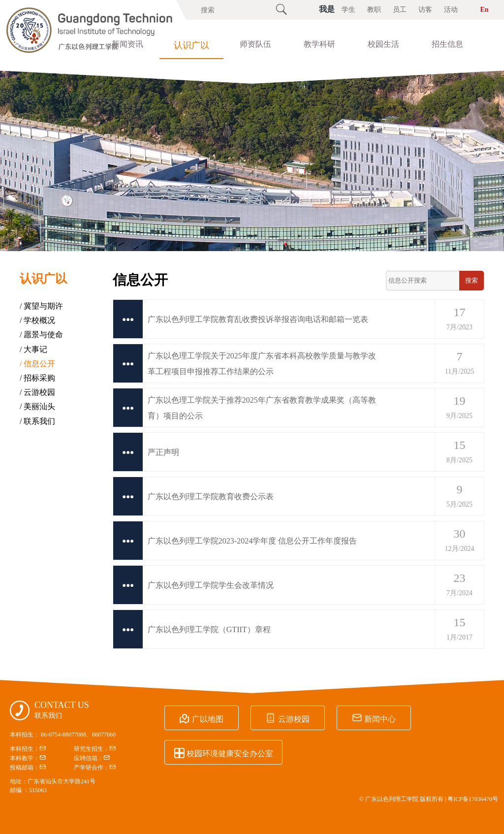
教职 (374, 10)
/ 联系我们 (37, 421)
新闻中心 (373, 718)
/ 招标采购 (37, 378)
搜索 (472, 280)
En (484, 10)
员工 (400, 10)
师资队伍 (255, 44)
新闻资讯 (127, 44)
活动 (451, 10)
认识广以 (191, 45)
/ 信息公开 (37, 364)
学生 (348, 10)
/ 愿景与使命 (41, 335)
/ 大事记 (33, 349)
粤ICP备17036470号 (473, 799)
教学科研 (319, 44)
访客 (425, 10)
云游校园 (287, 718)
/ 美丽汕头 (37, 406)
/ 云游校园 (37, 392)
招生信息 (447, 44)
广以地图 (201, 718)
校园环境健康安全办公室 (223, 753)
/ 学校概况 (37, 320)
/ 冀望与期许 (41, 306)
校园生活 (383, 44)
